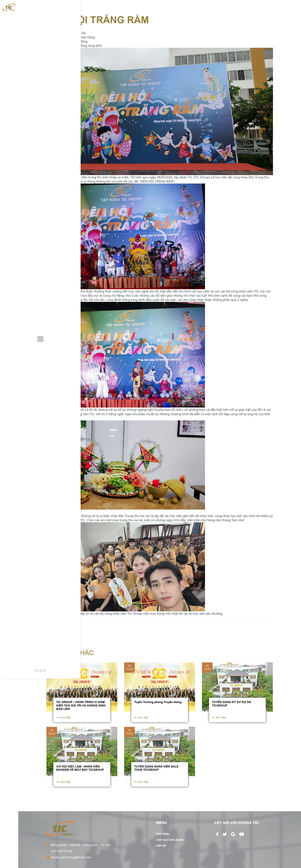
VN (6, 860)
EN (13, 860)
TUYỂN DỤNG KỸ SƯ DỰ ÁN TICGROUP (232, 704)
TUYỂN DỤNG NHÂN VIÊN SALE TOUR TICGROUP (156, 768)
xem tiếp (63, 717)
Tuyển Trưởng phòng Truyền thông (158, 702)
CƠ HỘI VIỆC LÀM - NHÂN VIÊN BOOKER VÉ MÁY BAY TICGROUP (80, 768)
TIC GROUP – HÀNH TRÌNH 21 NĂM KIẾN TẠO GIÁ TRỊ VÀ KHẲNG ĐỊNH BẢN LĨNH (81, 705)
